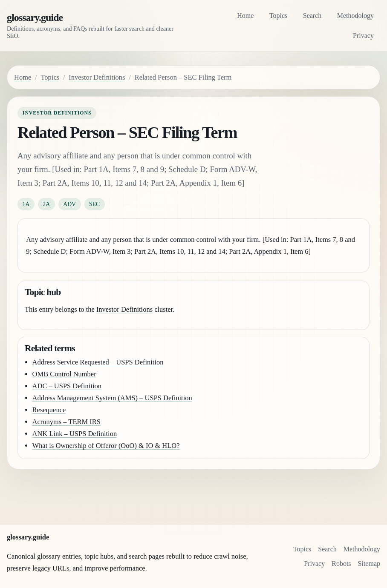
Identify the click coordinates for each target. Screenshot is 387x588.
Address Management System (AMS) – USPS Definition (112, 398)
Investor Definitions (97, 77)
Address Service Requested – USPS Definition (98, 362)
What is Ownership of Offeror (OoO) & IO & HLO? (106, 446)
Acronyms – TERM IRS (66, 422)
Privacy (363, 36)
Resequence (49, 410)
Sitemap (369, 564)
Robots (341, 564)
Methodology (355, 16)
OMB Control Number (64, 374)
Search (312, 16)
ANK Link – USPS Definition (75, 434)
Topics (278, 16)
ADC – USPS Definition (67, 386)
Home (245, 16)
